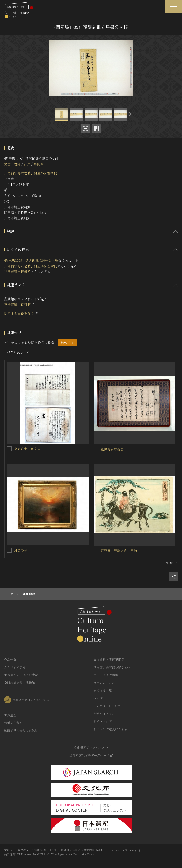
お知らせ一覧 (103, 690)
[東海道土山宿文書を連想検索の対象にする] (9, 449)
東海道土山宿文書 (27, 449)
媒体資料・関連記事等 (109, 660)
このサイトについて (107, 706)
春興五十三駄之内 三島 (119, 550)
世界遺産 (10, 715)
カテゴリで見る (15, 667)
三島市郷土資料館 (17, 272)
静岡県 (39, 164)
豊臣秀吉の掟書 (112, 449)
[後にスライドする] (129, 114)
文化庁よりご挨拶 (106, 675)
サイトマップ (103, 721)
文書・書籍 (12, 164)
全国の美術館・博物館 (19, 683)
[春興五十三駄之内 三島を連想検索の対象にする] (96, 550)
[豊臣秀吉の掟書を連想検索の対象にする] (96, 449)
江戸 (27, 164)
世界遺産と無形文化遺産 (21, 675)
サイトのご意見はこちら (110, 729)
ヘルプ (98, 698)
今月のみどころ (104, 683)
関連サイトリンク (106, 714)
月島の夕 (21, 550)
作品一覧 (10, 660)
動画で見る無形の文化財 (21, 730)
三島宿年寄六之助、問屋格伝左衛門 (31, 173)
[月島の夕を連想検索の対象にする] (9, 550)
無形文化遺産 (13, 723)
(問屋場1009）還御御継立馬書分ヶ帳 (31, 260)
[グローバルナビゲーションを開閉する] (174, 7)
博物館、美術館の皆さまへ (112, 667)
